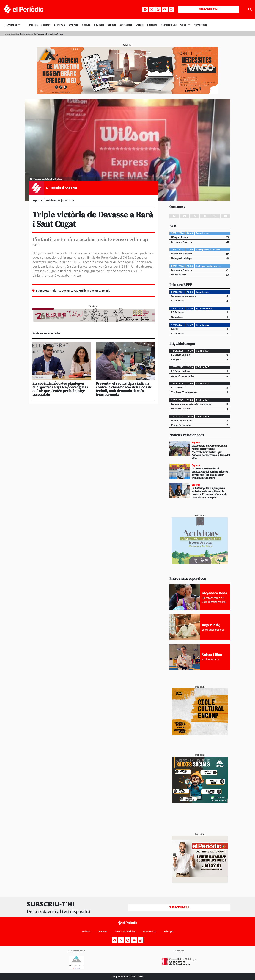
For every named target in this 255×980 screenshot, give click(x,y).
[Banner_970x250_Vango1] (127, 93)
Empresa (73, 25)
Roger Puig (211, 625)
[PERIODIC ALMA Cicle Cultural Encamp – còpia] (200, 734)
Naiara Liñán (212, 655)
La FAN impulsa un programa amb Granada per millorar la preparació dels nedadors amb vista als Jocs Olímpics (209, 493)
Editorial (152, 25)
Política (33, 25)
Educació (99, 25)
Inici (7, 34)
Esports (112, 25)
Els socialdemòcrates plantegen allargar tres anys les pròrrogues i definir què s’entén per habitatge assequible (60, 389)
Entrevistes (126, 25)
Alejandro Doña (214, 593)
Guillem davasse (90, 290)
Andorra (55, 290)
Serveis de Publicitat (125, 931)
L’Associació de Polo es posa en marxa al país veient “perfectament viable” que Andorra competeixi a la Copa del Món (211, 452)
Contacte (101, 931)
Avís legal (170, 931)
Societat (46, 25)
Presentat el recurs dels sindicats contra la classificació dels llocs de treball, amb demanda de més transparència (124, 389)
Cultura (86, 25)
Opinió (140, 25)
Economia (59, 25)
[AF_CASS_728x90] (93, 322)
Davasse (67, 290)
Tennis (106, 290)
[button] (250, 9)
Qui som (84, 931)
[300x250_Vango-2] (200, 802)
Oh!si (185, 25)
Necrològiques (169, 25)
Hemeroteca (201, 25)
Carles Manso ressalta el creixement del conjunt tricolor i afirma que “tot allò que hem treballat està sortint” (210, 473)
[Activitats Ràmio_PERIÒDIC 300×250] (200, 563)
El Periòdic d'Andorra (62, 188)
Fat (76, 290)
